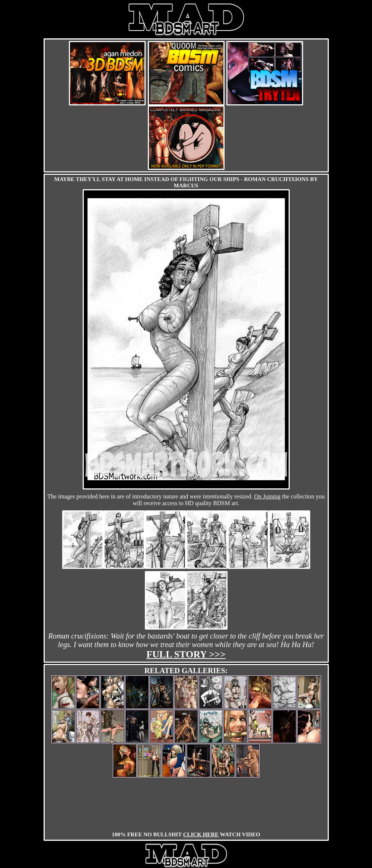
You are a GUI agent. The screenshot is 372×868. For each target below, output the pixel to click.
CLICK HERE (201, 834)
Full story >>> (186, 654)
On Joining (268, 496)
